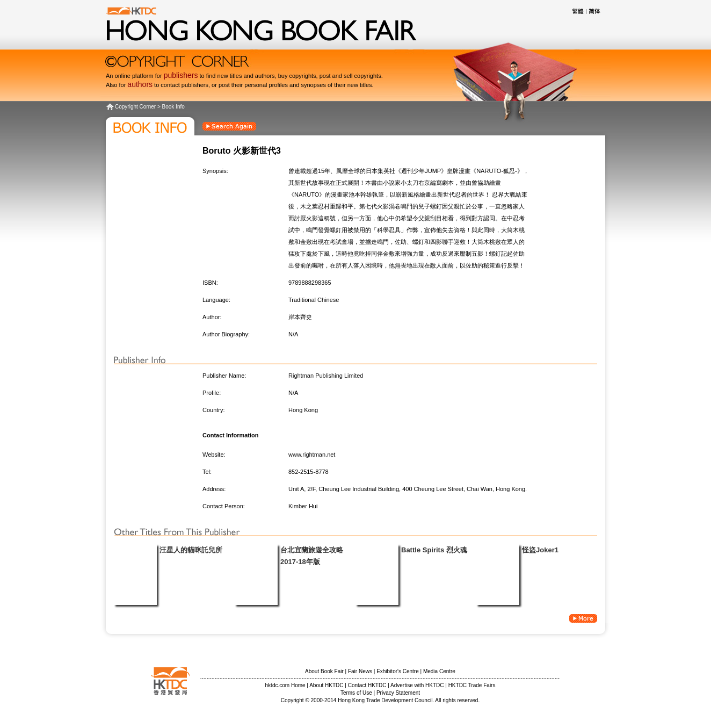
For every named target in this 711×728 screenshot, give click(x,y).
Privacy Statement (398, 693)
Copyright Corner (135, 107)
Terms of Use (356, 693)
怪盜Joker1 (540, 550)
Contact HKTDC (367, 685)
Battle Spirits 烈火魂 (434, 550)
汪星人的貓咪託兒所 (191, 550)
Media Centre (439, 671)
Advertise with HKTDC (417, 685)
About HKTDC (326, 685)
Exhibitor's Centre (398, 671)
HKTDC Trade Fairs (472, 685)
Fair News (360, 671)
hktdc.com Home (285, 685)
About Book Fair (324, 671)
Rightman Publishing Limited (326, 376)
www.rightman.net (312, 455)
